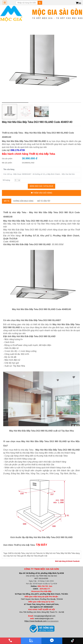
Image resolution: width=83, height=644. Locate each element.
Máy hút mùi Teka (53, 553)
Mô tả (7, 201)
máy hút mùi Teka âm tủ (35, 553)
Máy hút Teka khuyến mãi (37, 556)
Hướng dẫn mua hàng (23, 201)
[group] (41, 63)
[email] (52, 640)
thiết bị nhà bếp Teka (16, 553)
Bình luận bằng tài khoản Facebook (67, 561)
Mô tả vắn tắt (44, 201)
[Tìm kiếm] (40, 3)
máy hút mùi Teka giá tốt (16, 556)
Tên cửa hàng (9, 169)
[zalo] (31, 640)
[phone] (10, 640)
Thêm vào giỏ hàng (41, 193)
